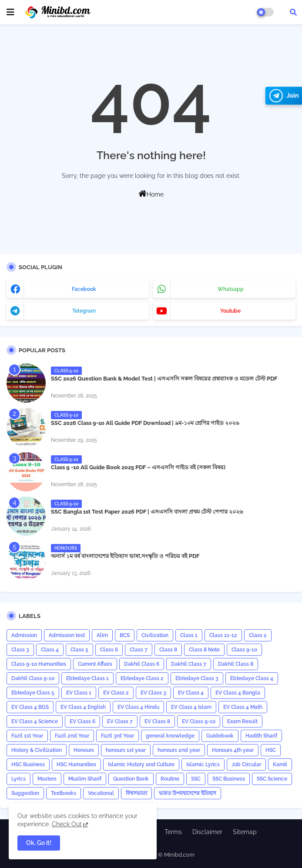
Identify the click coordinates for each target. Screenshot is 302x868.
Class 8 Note (204, 650)
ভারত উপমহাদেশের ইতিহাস (188, 793)
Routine (170, 779)
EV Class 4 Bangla (238, 693)
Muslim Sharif (85, 779)
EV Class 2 (116, 693)
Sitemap (245, 832)
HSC (271, 750)
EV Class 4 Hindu (138, 707)
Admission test (67, 635)
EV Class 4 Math (243, 707)
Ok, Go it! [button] (39, 843)
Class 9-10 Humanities (39, 664)
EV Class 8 (157, 721)
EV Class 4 (191, 693)
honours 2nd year (179, 750)
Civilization (155, 635)
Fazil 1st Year (27, 736)
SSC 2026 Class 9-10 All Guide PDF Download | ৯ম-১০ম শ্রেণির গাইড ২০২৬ (145, 423)
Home (151, 194)
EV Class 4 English (83, 707)
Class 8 (168, 650)
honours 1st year (126, 750)
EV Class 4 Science (35, 721)
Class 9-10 (244, 650)
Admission (24, 635)
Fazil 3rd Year (117, 736)
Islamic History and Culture (141, 765)
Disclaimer (207, 832)
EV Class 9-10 (199, 721)
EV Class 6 (82, 721)
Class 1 (189, 635)
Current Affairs (95, 664)
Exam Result (242, 721)
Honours (84, 750)
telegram (84, 311)
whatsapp (231, 289)
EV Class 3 (153, 693)
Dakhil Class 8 (236, 664)
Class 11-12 (223, 635)
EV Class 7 (120, 721)
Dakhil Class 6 (142, 664)
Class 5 (79, 650)
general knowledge (170, 736)
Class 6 (109, 650)
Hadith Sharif (261, 736)
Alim (102, 635)
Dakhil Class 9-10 (33, 678)
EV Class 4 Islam (191, 707)
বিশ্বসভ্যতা (136, 793)
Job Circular (246, 765)
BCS (125, 635)
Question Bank (131, 779)
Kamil (280, 765)
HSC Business (28, 765)
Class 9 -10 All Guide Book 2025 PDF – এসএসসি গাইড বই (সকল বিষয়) (138, 467)
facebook (84, 289)
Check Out (67, 824)
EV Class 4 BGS (30, 707)
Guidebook (220, 736)
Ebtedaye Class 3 (197, 678)
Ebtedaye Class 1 (87, 678)
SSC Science (272, 779)
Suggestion (25, 793)
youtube (230, 311)
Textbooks (64, 793)
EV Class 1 (79, 693)
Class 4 (50, 650)
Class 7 (139, 650)
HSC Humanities (76, 765)
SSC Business (229, 779)
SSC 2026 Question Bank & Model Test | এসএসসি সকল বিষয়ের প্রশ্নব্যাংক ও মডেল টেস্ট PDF (164, 379)
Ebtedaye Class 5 (33, 693)
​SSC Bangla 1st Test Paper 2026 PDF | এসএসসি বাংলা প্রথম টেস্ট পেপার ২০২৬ (147, 512)
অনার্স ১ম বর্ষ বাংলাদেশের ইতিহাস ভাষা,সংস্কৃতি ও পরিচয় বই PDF (125, 556)
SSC (196, 779)
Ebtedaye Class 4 (252, 678)
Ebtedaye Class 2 (142, 678)
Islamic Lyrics (203, 765)
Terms (173, 832)
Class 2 (258, 635)
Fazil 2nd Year (72, 736)
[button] (293, 12)
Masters (47, 779)
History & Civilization (37, 750)
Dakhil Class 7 (189, 664)
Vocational (101, 793)
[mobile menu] (10, 12)
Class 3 (20, 650)
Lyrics (18, 779)
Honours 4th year (233, 750)
